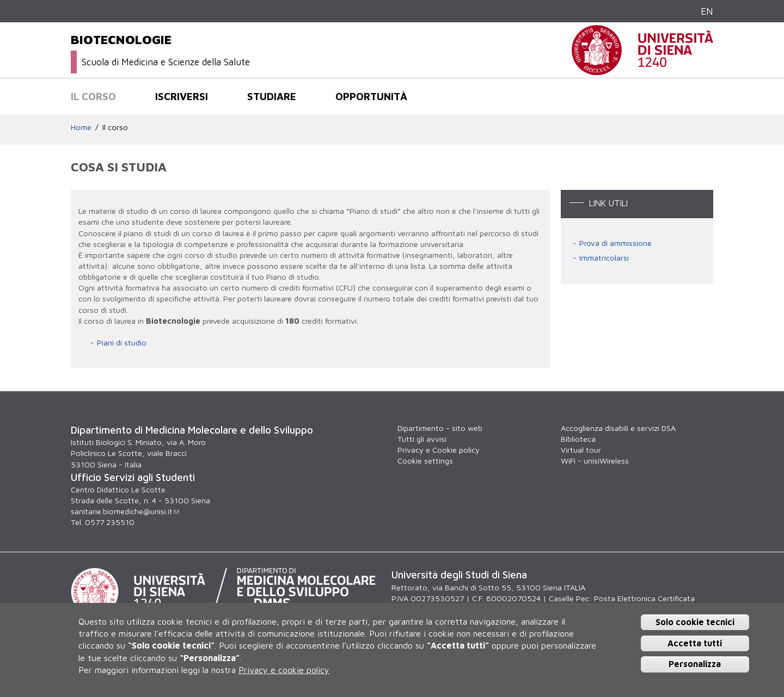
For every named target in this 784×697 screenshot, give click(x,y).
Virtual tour (581, 450)
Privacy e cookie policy (284, 670)
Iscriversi (182, 96)
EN (707, 11)
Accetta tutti (695, 643)
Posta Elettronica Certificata (644, 598)
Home (81, 127)
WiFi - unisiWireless (595, 461)
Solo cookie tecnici (695, 622)
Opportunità (371, 96)
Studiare (272, 96)
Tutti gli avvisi (422, 439)
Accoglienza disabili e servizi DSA (618, 428)
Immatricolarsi (604, 258)
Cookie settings (425, 461)
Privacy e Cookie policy (439, 450)
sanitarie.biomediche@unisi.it (125, 511)
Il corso (93, 96)
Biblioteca (578, 439)
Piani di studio (122, 343)
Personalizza (695, 664)
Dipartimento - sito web (440, 428)
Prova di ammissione (615, 243)
